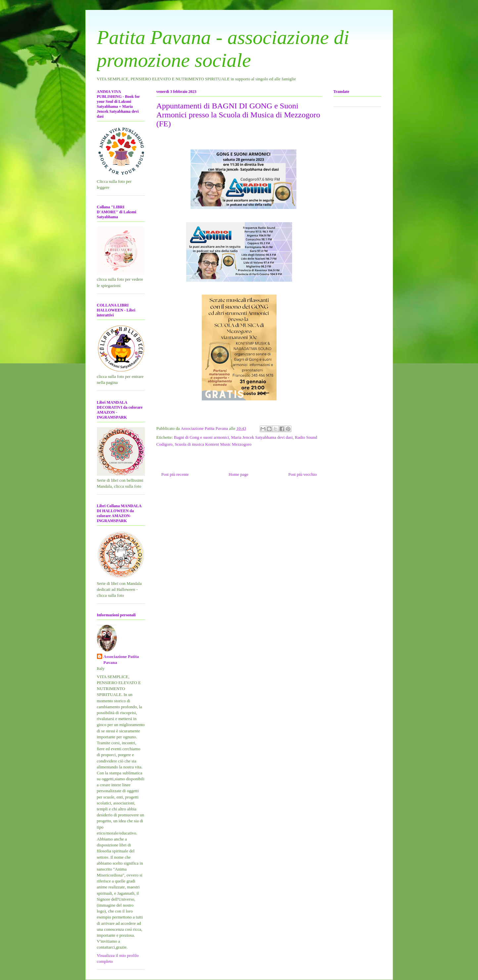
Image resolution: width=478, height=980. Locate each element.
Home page (239, 474)
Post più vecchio (303, 474)
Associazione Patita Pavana (121, 659)
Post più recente (175, 474)
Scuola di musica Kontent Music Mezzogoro (213, 444)
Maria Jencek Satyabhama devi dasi (262, 437)
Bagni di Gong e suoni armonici (201, 437)
